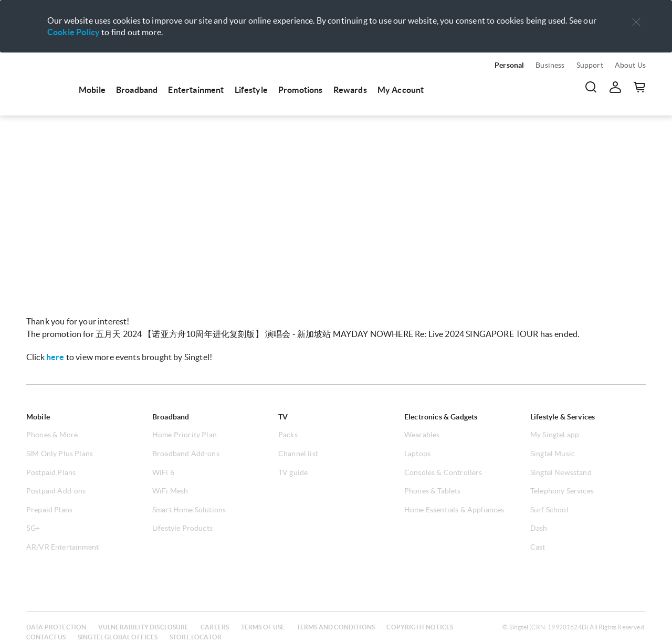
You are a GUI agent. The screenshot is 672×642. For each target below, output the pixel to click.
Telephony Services (562, 491)
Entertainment (196, 90)
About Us (630, 65)
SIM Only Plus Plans (60, 454)
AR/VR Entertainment (62, 547)
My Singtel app (555, 435)
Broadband (137, 90)
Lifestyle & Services (563, 417)
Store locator (196, 637)
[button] (636, 22)
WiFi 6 (163, 472)
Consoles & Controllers (443, 472)
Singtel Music (553, 454)
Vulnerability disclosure (144, 627)
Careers (215, 627)
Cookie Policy (73, 32)
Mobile (92, 90)
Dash (539, 528)
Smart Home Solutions (189, 510)
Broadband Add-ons (186, 454)
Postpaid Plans (51, 472)
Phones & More (52, 435)
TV (283, 417)
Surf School (549, 510)
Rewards (350, 90)
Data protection (56, 627)
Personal (509, 65)
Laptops (417, 454)
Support (590, 65)
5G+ (33, 528)
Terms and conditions (336, 627)
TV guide (293, 472)
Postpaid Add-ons (56, 491)
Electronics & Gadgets (441, 417)
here (55, 357)
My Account (401, 90)
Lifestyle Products (182, 528)
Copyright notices (420, 627)
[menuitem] (47, 80)
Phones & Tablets (433, 491)
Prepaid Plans (49, 510)
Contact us (46, 637)
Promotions (301, 90)
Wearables (422, 435)
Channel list (298, 454)
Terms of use (263, 627)
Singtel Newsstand (561, 472)
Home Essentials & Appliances (454, 510)
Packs (288, 435)
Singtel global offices (118, 637)
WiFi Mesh (170, 491)
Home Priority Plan (185, 435)
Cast (538, 547)
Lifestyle (251, 90)
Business (550, 65)
